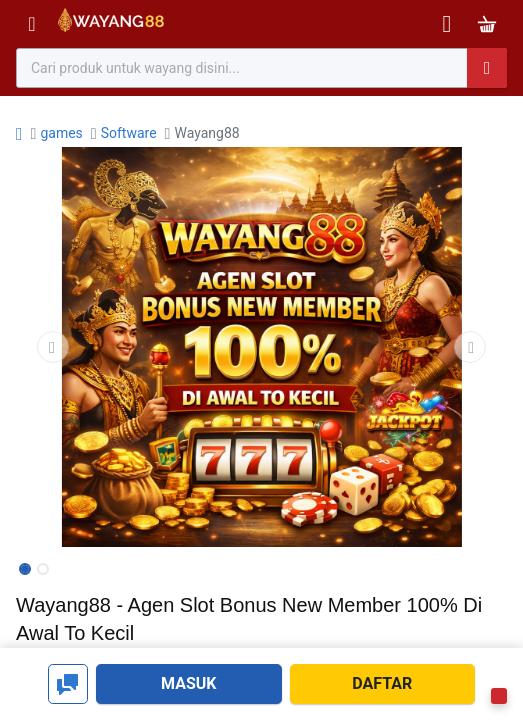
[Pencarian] (487, 68)
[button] (53, 347)
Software (129, 133)
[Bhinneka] (111, 24)
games (61, 133)
